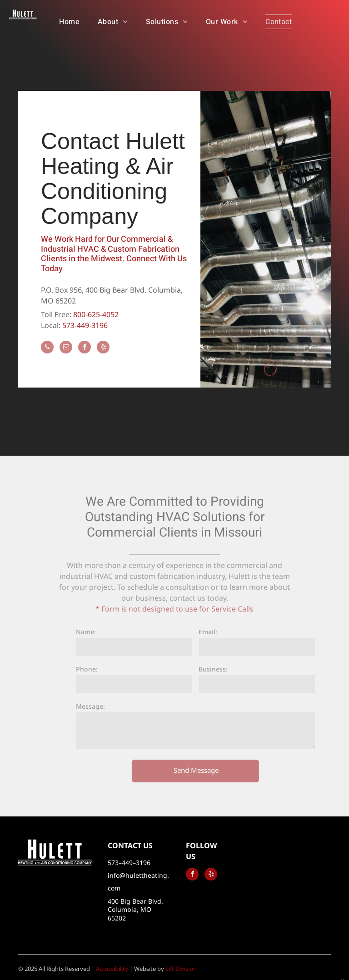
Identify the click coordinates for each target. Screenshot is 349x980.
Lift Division (181, 969)
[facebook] (85, 348)
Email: (214, 632)
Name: (92, 632)
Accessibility (112, 969)
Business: (219, 669)
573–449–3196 (129, 863)
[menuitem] (69, 22)
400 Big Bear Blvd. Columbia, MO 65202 (135, 909)
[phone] (47, 348)
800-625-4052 (96, 314)
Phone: (93, 669)
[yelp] (103, 348)
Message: (96, 706)
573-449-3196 (85, 325)
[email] (66, 348)
